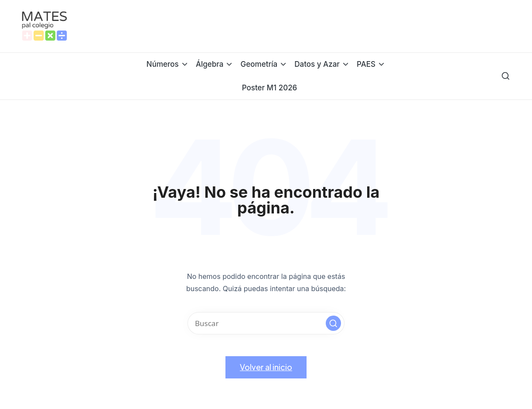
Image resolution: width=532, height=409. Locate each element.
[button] (333, 323)
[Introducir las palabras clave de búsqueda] (266, 323)
